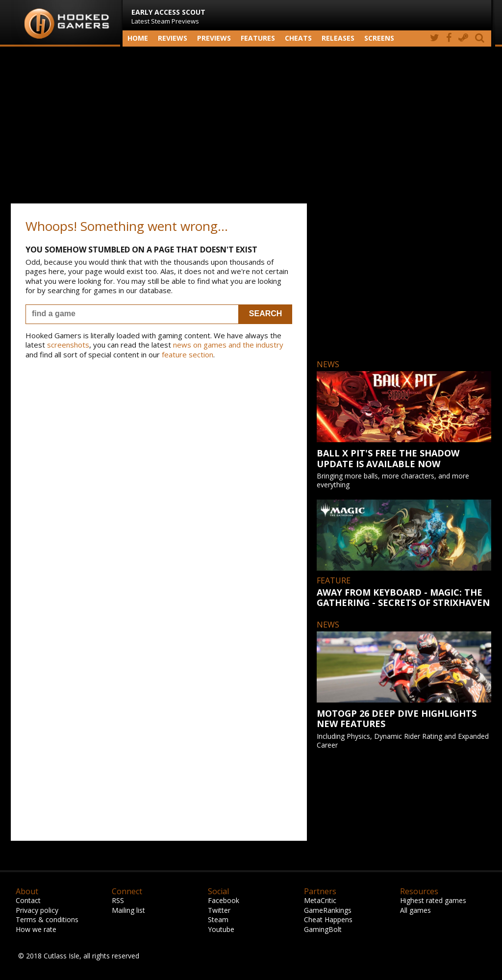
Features (258, 38)
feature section (188, 354)
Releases (338, 38)
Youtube (221, 929)
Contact (28, 900)
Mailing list (128, 910)
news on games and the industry (228, 345)
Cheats (298, 38)
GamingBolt (323, 929)
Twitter (219, 910)
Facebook (224, 900)
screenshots (68, 345)
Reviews (173, 38)
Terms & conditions (47, 919)
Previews (214, 38)
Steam (218, 919)
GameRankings (328, 910)
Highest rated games (433, 900)
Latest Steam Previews (168, 16)
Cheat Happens (328, 919)
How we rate (36, 929)
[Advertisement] (251, 125)
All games (415, 910)
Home (138, 38)
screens (379, 38)
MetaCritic (320, 900)
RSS (118, 900)
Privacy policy (37, 910)
